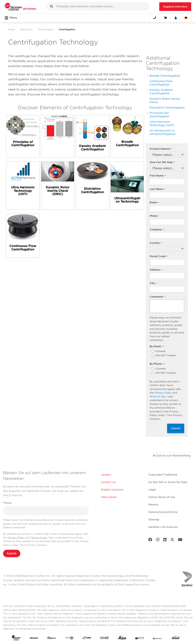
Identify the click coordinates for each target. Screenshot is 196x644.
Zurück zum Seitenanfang (171, 455)
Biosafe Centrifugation (165, 76)
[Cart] (165, 18)
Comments (158, 297)
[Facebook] (150, 540)
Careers (106, 475)
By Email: (157, 347)
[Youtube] (180, 540)
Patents (153, 505)
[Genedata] (69, 639)
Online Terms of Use (162, 497)
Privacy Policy (163, 393)
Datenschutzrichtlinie (163, 512)
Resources (26, 29)
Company (157, 230)
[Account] (176, 18)
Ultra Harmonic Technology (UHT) (162, 123)
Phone (154, 216)
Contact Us (108, 482)
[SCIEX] (175, 639)
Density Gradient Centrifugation (161, 91)
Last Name (157, 189)
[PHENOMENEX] (157, 639)
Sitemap (154, 519)
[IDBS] (87, 639)
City (153, 283)
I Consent (160, 351)
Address (156, 270)
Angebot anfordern (175, 7)
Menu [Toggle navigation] (11, 18)
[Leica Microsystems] (122, 639)
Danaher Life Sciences (163, 527)
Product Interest (161, 149)
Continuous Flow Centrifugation (161, 83)
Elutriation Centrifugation (167, 107)
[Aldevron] (52, 639)
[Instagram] (158, 540)
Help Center (109, 497)
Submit (176, 428)
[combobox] (98, 6)
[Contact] (155, 18)
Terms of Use (158, 397)
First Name (158, 176)
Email (154, 203)
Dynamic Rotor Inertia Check (165, 100)
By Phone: (157, 364)
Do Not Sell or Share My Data (168, 482)
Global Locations (112, 490)
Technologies (45, 29)
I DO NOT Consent (165, 356)
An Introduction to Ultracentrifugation (163, 132)
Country (156, 243)
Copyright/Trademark (163, 475)
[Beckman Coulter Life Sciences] (20, 7)
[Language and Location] (186, 18)
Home (11, 29)
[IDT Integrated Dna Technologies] (105, 639)
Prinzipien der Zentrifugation (159, 114)
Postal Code (159, 256)
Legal (152, 490)
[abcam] (34, 639)
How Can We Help (162, 162)
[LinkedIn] (165, 540)
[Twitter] (172, 540)
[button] (51, 6)
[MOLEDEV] (140, 639)
